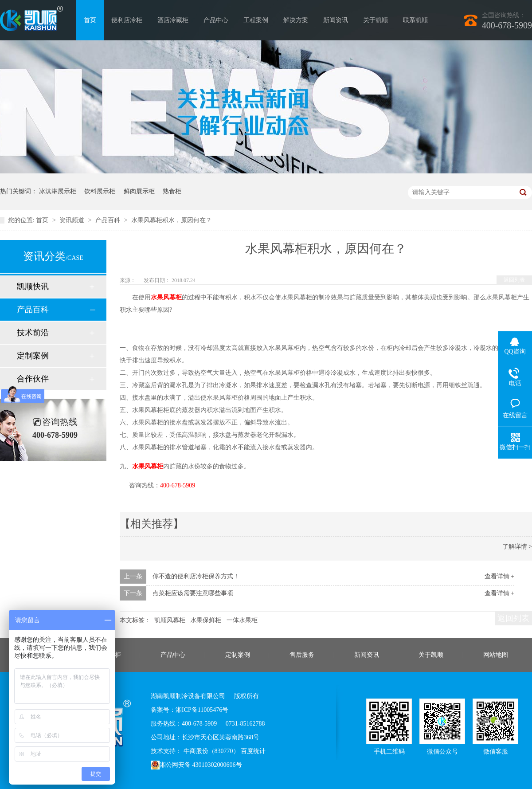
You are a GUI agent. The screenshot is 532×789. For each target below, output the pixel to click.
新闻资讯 (336, 20)
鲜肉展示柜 (139, 191)
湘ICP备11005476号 (202, 710)
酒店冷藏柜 (173, 20)
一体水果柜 (242, 620)
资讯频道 (73, 220)
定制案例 (33, 356)
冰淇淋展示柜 (58, 191)
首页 (90, 20)
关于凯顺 (376, 20)
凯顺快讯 (33, 287)
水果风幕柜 (148, 466)
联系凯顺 (415, 20)
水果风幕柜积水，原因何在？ (172, 220)
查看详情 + (499, 576)
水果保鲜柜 (206, 620)
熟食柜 (172, 191)
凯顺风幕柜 (170, 620)
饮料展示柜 (100, 191)
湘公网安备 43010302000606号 (196, 765)
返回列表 (514, 280)
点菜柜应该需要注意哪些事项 (193, 593)
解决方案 (296, 20)
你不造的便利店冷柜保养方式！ (196, 576)
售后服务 (302, 655)
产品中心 (216, 20)
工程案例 (256, 20)
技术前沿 (33, 333)
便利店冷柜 (127, 20)
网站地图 (496, 655)
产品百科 (109, 220)
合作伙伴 (33, 379)
